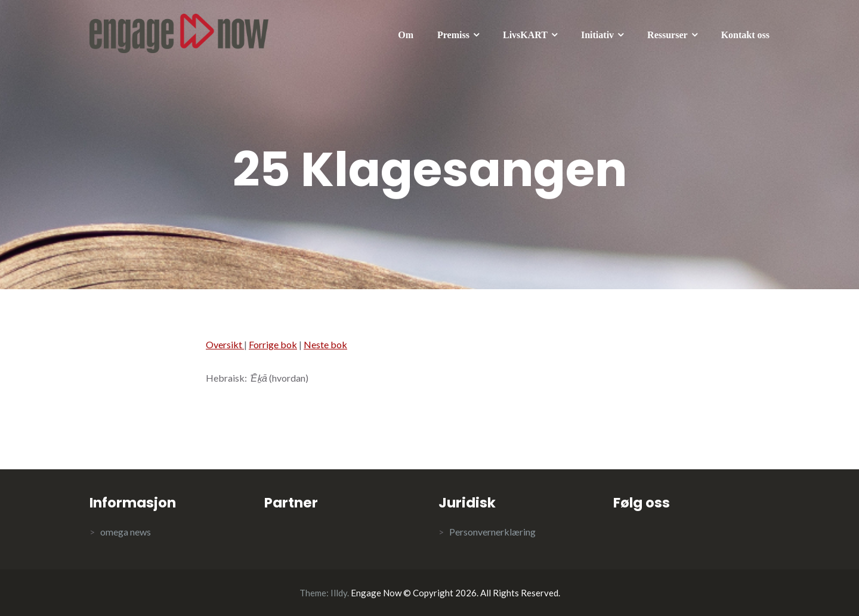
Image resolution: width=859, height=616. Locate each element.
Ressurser (668, 35)
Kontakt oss (745, 35)
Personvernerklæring (492, 532)
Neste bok (325, 344)
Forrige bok (273, 344)
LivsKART (525, 35)
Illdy (339, 593)
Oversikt (225, 344)
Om (406, 35)
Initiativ (597, 35)
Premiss (453, 35)
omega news (126, 532)
